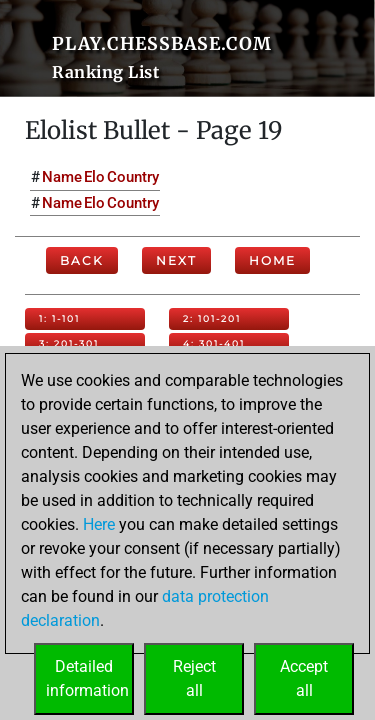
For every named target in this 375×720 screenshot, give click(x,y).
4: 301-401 (214, 343)
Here (99, 524)
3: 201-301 (69, 343)
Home (272, 260)
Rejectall (194, 678)
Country (133, 177)
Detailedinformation (87, 678)
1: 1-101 (59, 318)
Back (82, 260)
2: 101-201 (212, 318)
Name (62, 177)
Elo (94, 177)
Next (176, 260)
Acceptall (304, 678)
